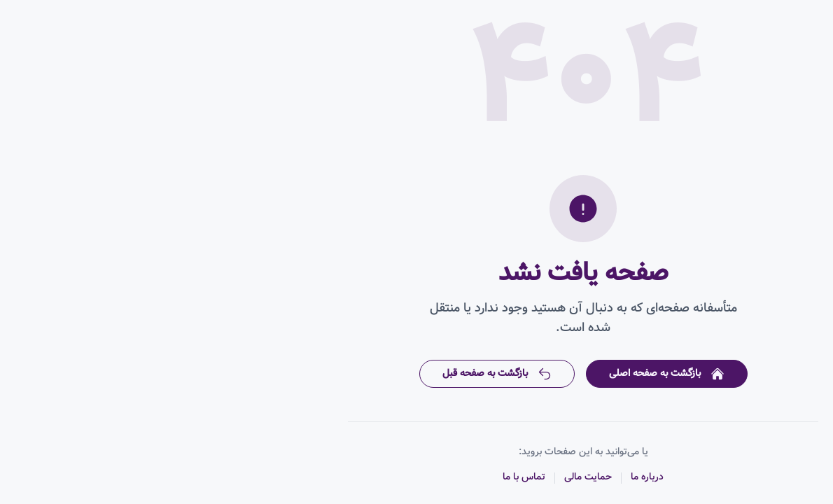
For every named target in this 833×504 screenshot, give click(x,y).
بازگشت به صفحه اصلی (500, 373)
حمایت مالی (421, 477)
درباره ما (481, 477)
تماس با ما (357, 477)
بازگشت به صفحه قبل (330, 373)
